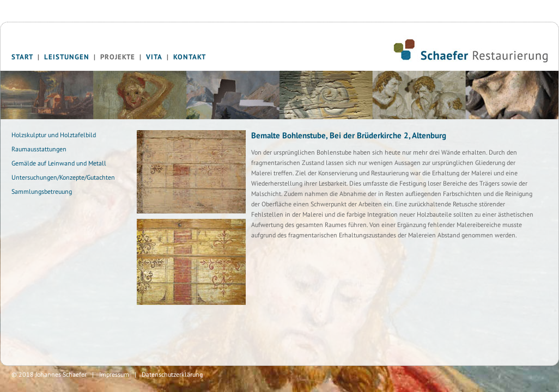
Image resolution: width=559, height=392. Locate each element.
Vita (154, 57)
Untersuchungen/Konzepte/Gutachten (63, 177)
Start (22, 57)
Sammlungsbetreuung (42, 191)
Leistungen (67, 57)
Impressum (114, 374)
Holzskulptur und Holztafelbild (54, 135)
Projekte (118, 57)
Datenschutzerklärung (172, 374)
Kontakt (190, 57)
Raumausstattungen (39, 149)
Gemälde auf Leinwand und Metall (59, 163)
